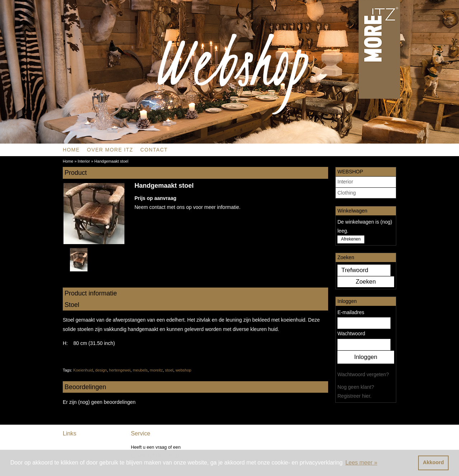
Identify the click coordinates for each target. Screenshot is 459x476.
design (101, 370)
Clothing (347, 193)
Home (71, 150)
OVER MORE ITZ (110, 150)
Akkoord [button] (433, 462)
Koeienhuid (83, 370)
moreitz (156, 370)
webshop (183, 370)
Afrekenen (351, 239)
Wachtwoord (351, 333)
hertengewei (120, 370)
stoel (169, 370)
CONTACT (154, 150)
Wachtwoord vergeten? (363, 374)
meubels (140, 370)
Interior (345, 182)
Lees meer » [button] (361, 463)
